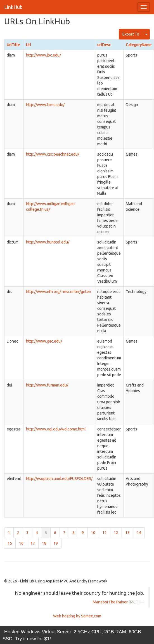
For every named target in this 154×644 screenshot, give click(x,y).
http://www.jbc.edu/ (43, 55)
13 (127, 533)
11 (105, 533)
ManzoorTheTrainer (110, 602)
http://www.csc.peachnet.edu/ (53, 154)
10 (93, 533)
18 (44, 543)
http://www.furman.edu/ (47, 385)
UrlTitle (13, 45)
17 (33, 543)
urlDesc (104, 45)
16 (21, 543)
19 (56, 543)
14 (139, 533)
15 (10, 543)
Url (29, 45)
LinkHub (13, 7)
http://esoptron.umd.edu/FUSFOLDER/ (59, 479)
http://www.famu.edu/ (45, 105)
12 (116, 533)
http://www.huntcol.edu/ (48, 242)
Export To (131, 34)
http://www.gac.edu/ (44, 341)
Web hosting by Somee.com (77, 616)
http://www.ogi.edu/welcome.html (56, 429)
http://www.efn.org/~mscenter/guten (59, 292)
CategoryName (139, 45)
